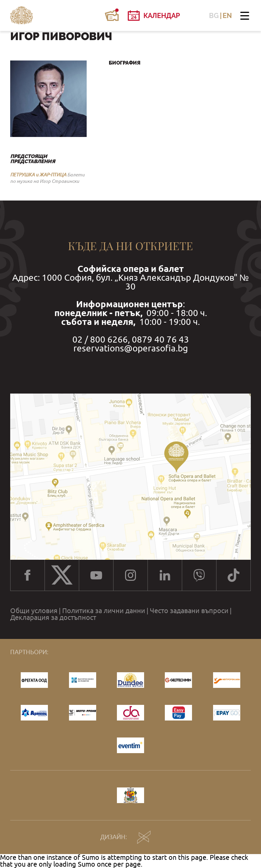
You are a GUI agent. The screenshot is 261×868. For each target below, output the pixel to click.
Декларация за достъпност (53, 618)
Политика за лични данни (104, 611)
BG (214, 16)
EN (227, 16)
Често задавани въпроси (189, 611)
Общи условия (34, 611)
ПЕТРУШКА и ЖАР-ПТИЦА (38, 175)
